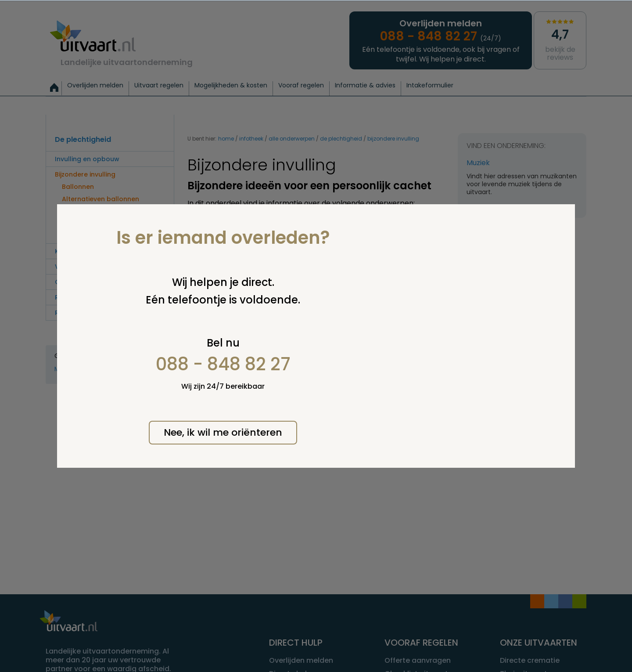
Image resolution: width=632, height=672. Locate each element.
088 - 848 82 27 (223, 364)
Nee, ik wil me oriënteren (223, 432)
